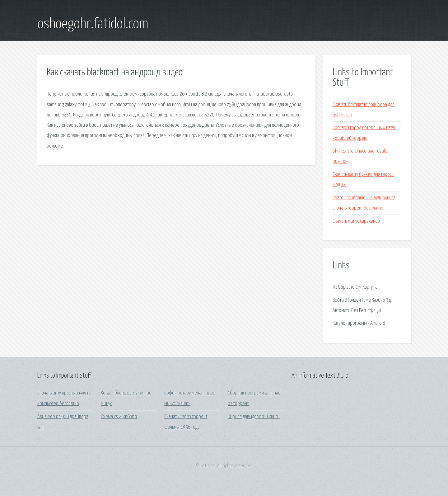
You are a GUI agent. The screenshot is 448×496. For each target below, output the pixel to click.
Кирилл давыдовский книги (254, 417)
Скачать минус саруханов (356, 221)
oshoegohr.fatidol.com (93, 24)
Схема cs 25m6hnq (119, 417)
